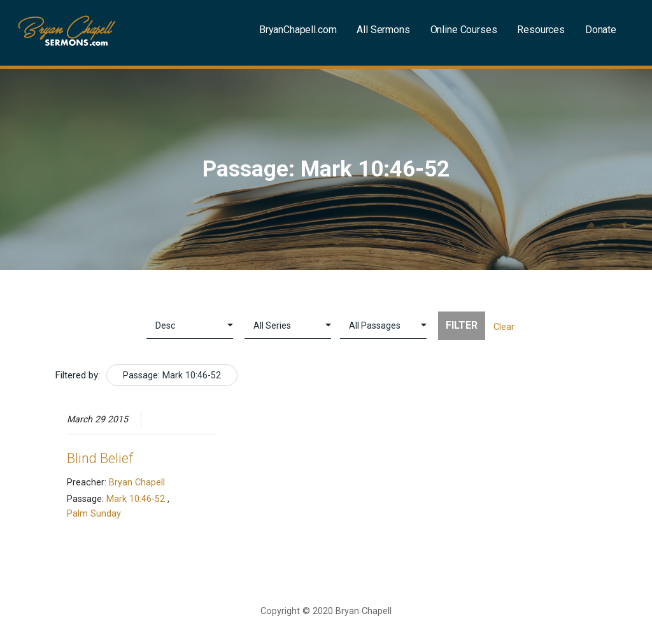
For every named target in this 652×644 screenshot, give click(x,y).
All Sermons (383, 30)
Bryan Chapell (137, 482)
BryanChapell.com (298, 30)
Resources (541, 30)
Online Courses (464, 30)
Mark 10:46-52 (136, 499)
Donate (601, 30)
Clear (504, 327)
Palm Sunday (94, 513)
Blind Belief (100, 458)
